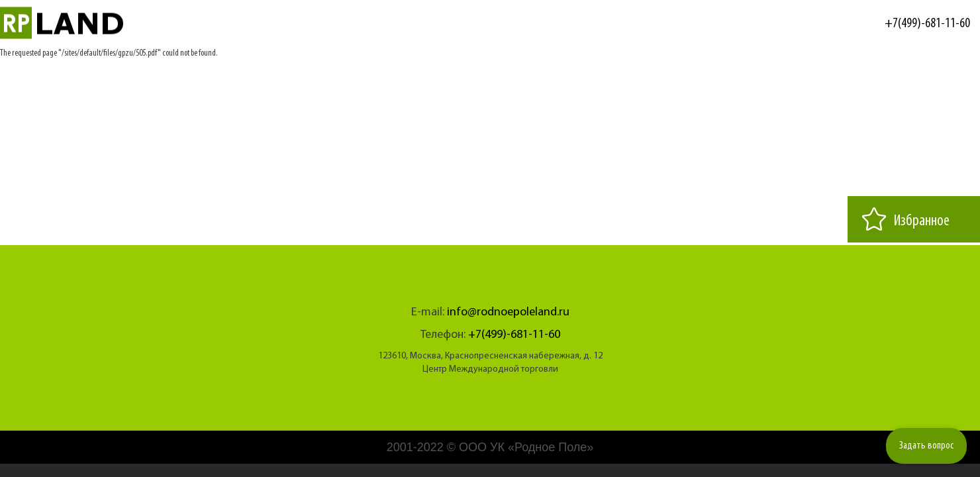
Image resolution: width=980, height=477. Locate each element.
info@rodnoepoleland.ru (508, 312)
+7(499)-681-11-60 (927, 24)
